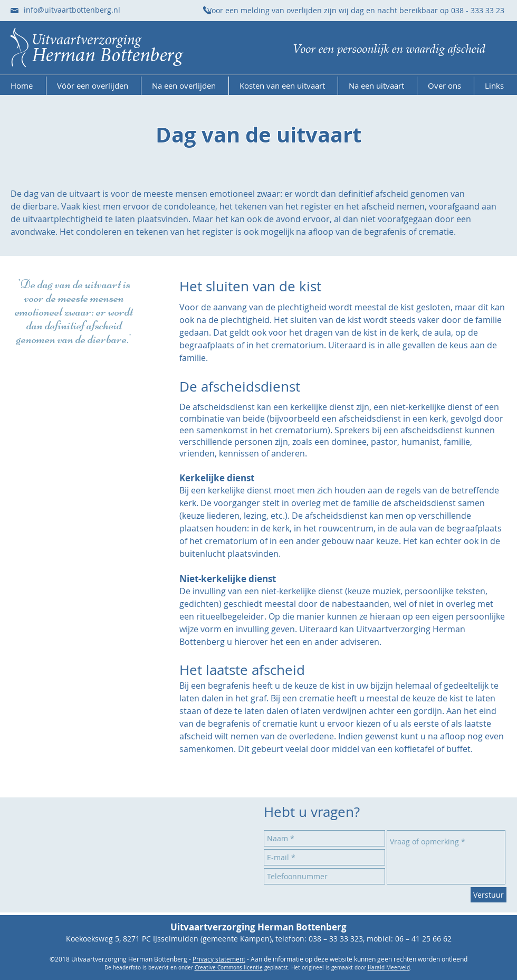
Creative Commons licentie (229, 968)
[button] (94, 86)
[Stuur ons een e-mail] (15, 11)
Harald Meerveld (389, 968)
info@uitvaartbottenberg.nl (72, 10)
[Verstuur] (489, 895)
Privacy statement (219, 959)
